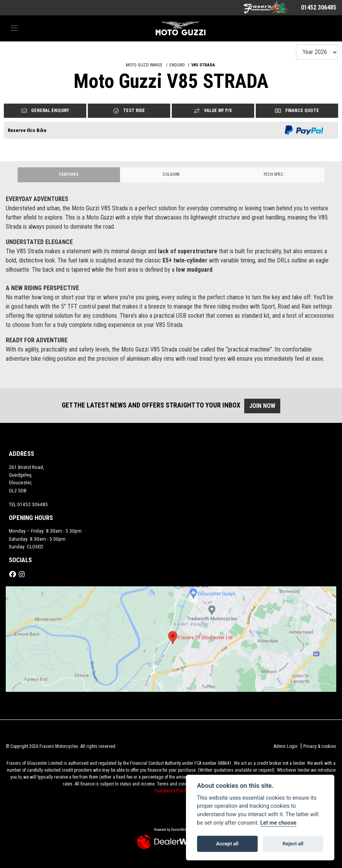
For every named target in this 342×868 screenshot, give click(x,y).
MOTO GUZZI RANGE (144, 65)
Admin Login (286, 746)
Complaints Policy (171, 791)
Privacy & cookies (320, 746)
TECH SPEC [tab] (273, 174)
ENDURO (177, 65)
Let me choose (279, 823)
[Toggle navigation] (14, 28)
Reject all (293, 844)
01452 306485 (319, 7)
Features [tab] (69, 174)
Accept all (227, 844)
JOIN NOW (266, 406)
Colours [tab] (171, 174)
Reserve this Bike (27, 130)
